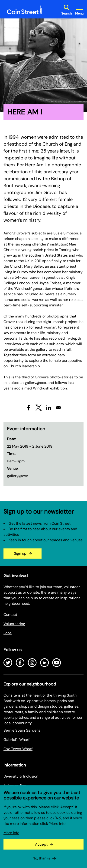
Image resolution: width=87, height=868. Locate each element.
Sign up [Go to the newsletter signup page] (20, 553)
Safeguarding (15, 786)
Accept (41, 852)
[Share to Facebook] (29, 408)
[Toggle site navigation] (79, 10)
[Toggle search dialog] (66, 10)
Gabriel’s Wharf (16, 740)
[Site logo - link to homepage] (24, 10)
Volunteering (14, 624)
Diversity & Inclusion (21, 776)
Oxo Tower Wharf (18, 749)
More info (11, 841)
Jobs (8, 633)
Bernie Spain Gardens (22, 730)
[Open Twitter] (8, 663)
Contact (10, 615)
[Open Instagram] (32, 663)
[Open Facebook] (20, 663)
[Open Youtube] (57, 663)
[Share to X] (39, 408)
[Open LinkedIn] (45, 663)
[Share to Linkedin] (49, 408)
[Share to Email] (59, 408)
